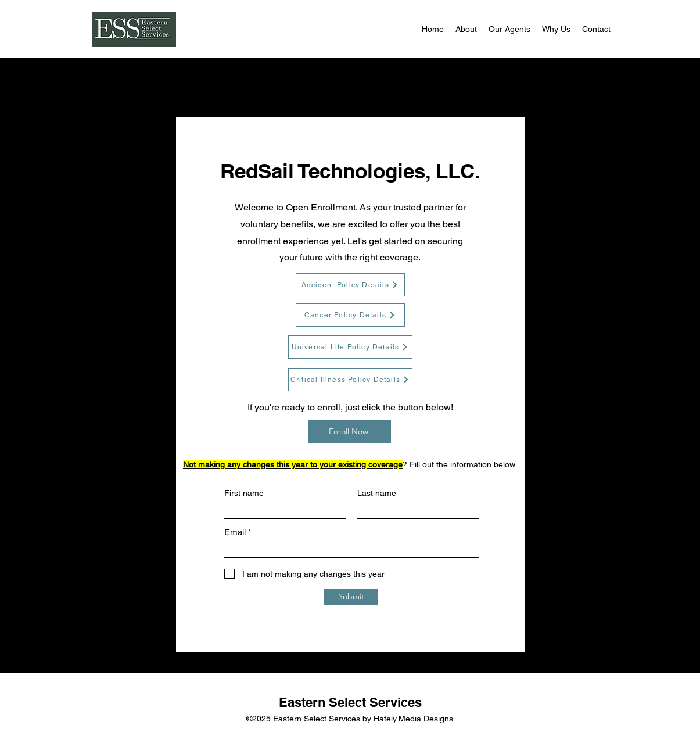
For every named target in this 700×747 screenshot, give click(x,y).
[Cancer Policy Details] (350, 315)
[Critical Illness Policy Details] (350, 380)
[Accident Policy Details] (350, 285)
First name (244, 493)
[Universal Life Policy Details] (350, 347)
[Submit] (351, 597)
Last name (377, 493)
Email (235, 532)
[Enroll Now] (350, 431)
